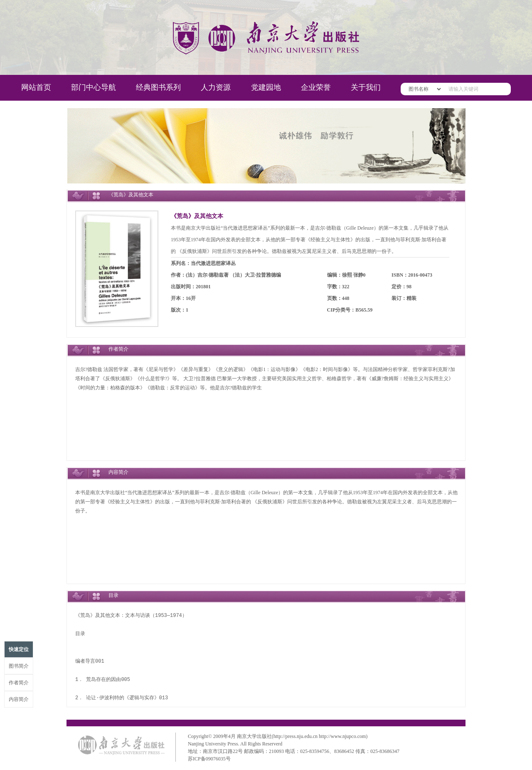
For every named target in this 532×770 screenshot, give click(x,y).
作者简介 (19, 683)
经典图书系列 (158, 87)
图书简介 (19, 666)
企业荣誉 (316, 87)
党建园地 (266, 87)
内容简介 (19, 699)
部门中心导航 (94, 87)
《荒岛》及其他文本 (197, 216)
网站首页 (36, 87)
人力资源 (216, 87)
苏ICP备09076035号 (209, 759)
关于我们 (366, 87)
